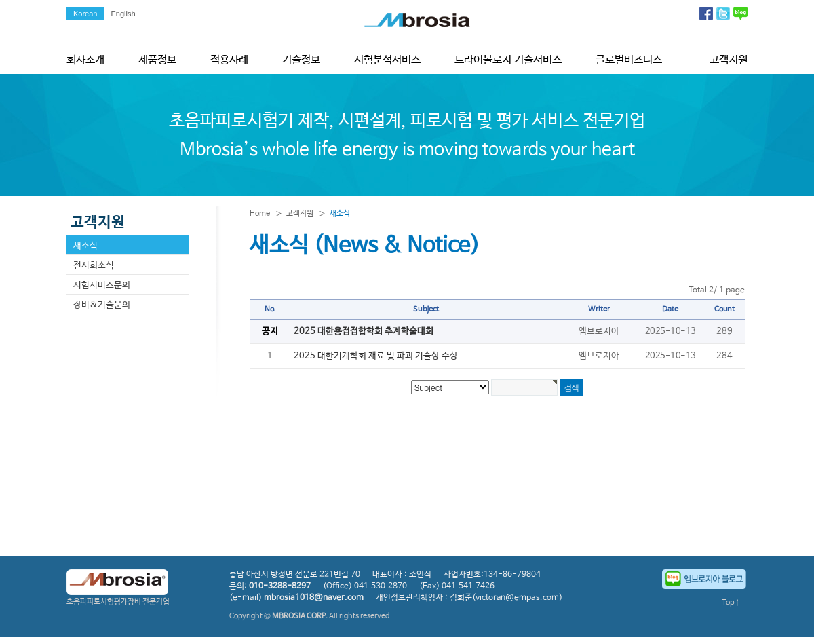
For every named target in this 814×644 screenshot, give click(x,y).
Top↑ (731, 603)
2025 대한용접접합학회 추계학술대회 (364, 332)
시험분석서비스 (387, 60)
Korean (85, 14)
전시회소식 (94, 266)
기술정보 (301, 60)
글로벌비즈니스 (629, 60)
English (123, 14)
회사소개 (85, 60)
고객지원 (729, 60)
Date (670, 309)
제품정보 (157, 60)
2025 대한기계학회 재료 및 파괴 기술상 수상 (376, 356)
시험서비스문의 (102, 285)
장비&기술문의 (102, 305)
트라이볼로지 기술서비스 (508, 60)
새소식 (85, 246)
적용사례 (229, 60)
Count (725, 309)
